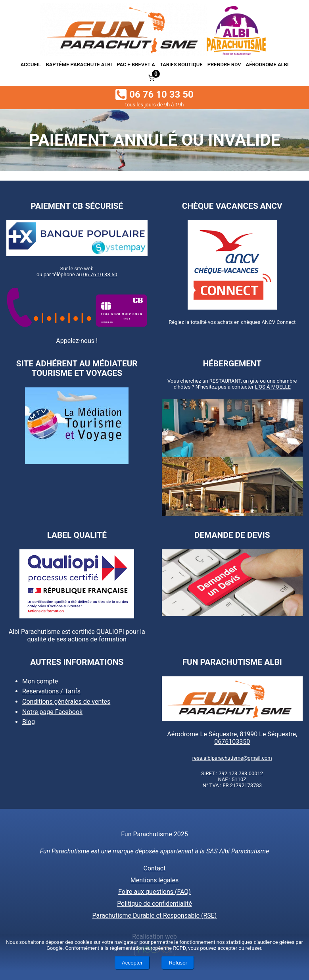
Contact (155, 868)
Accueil (31, 64)
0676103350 (232, 742)
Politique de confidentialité (154, 904)
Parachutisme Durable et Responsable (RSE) (155, 916)
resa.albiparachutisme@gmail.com (232, 758)
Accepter (132, 963)
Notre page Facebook (52, 712)
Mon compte (40, 681)
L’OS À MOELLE (273, 386)
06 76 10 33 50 (100, 274)
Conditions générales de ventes (66, 702)
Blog (29, 722)
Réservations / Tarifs (51, 691)
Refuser (178, 963)
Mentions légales (154, 880)
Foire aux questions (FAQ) (154, 892)
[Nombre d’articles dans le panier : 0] (152, 78)
